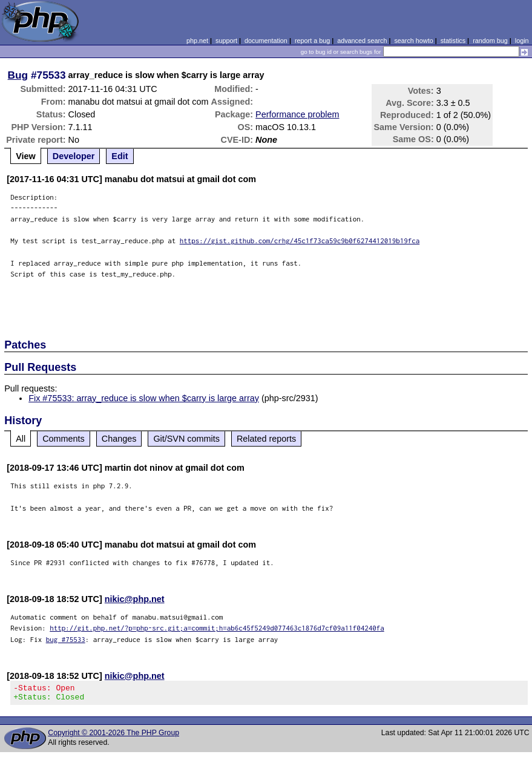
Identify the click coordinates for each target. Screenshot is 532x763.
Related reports (266, 439)
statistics (453, 41)
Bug (18, 75)
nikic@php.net (135, 599)
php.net (197, 41)
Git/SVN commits (186, 439)
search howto (413, 41)
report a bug (312, 41)
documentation (266, 41)
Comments (64, 439)
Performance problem (297, 114)
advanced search (362, 41)
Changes (119, 439)
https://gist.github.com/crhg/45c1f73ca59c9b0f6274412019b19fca (300, 241)
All (21, 439)
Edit (120, 156)
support (226, 41)
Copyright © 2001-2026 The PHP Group (113, 736)
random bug (490, 41)
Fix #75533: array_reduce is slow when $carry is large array (144, 398)
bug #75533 (66, 639)
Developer (74, 156)
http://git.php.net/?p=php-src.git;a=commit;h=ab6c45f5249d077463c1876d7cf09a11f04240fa (217, 628)
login (522, 41)
